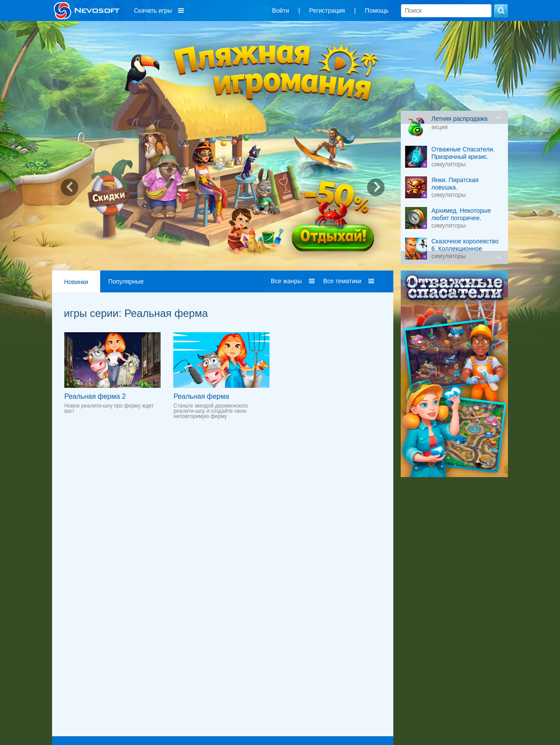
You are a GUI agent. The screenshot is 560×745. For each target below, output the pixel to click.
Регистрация (327, 11)
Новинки (76, 282)
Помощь (377, 11)
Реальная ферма (201, 396)
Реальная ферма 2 (95, 396)
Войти (281, 11)
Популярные (126, 281)
